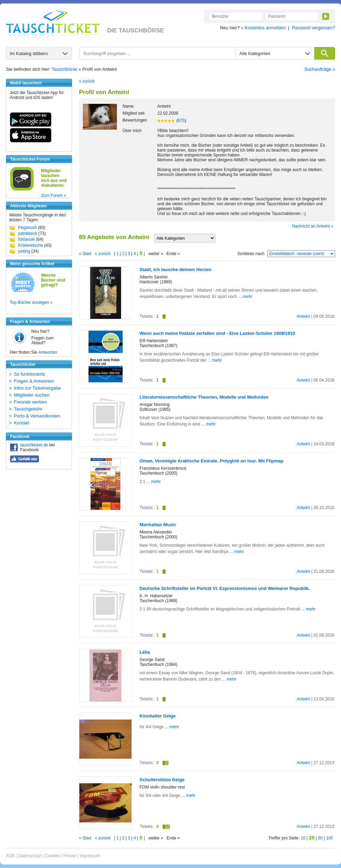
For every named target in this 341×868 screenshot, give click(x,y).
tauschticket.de (34, 445)
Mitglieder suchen (32, 395)
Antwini (303, 316)
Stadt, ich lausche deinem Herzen (176, 270)
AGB (10, 856)
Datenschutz (30, 856)
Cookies (52, 856)
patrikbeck (28, 233)
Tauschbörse (65, 69)
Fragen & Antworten (34, 381)
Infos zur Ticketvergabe (37, 388)
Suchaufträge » (320, 69)
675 (181, 121)
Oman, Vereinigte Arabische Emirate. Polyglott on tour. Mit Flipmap (211, 461)
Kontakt (22, 423)
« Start (85, 254)
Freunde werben (30, 402)
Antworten (48, 352)
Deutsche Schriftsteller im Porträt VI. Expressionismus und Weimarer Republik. (225, 588)
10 (303, 838)
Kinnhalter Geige (158, 716)
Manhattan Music (158, 525)
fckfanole (26, 239)
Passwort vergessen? (314, 28)
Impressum (90, 856)
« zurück (87, 81)
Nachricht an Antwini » (313, 226)
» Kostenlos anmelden (263, 28)
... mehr (245, 297)
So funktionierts (30, 374)
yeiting (24, 251)
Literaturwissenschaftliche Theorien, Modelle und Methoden (204, 397)
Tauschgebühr (28, 409)
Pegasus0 (27, 228)
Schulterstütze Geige (162, 780)
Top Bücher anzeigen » (31, 302)
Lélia (145, 652)
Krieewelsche (30, 245)
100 (330, 838)
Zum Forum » (54, 195)
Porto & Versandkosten (37, 416)
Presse (70, 856)
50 (320, 838)
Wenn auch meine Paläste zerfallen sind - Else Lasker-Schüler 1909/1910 (217, 333)
